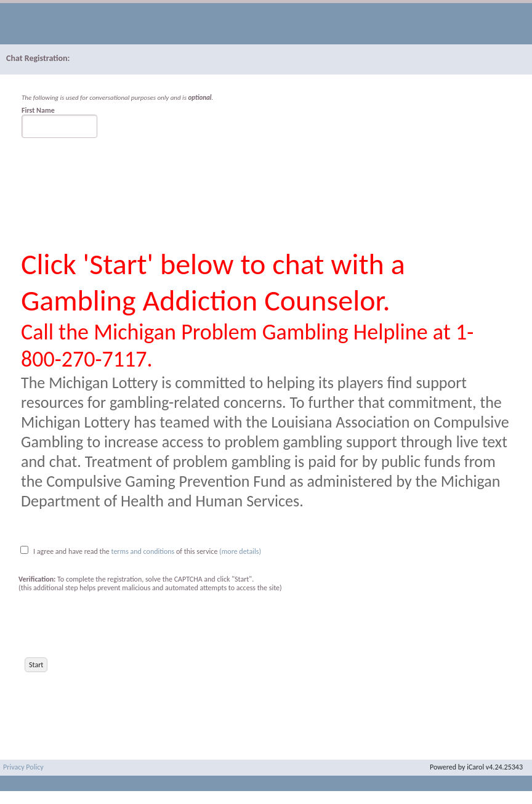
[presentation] (112, 625)
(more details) (240, 551)
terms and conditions (144, 551)
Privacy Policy (23, 767)
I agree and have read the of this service (125, 551)
